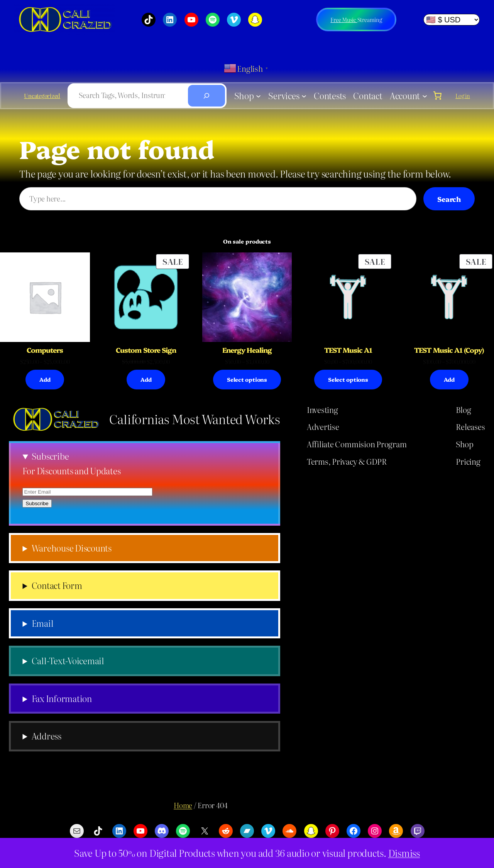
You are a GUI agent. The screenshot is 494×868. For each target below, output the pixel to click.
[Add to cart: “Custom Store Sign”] (146, 379)
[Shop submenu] (258, 96)
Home (183, 805)
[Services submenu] (304, 96)
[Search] (206, 96)
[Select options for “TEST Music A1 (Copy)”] (449, 379)
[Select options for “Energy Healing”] (247, 379)
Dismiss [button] (404, 853)
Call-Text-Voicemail (68, 661)
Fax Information (62, 699)
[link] (438, 95)
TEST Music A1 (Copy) (449, 350)
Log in (463, 96)
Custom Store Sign (146, 350)
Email (43, 623)
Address (47, 736)
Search (449, 199)
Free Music (344, 20)
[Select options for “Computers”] (45, 379)
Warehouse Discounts (72, 548)
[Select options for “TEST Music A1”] (348, 379)
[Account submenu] (425, 96)
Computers (45, 350)
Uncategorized (42, 96)
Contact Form (57, 585)
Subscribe (50, 456)
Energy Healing (247, 350)
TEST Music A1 (348, 350)
